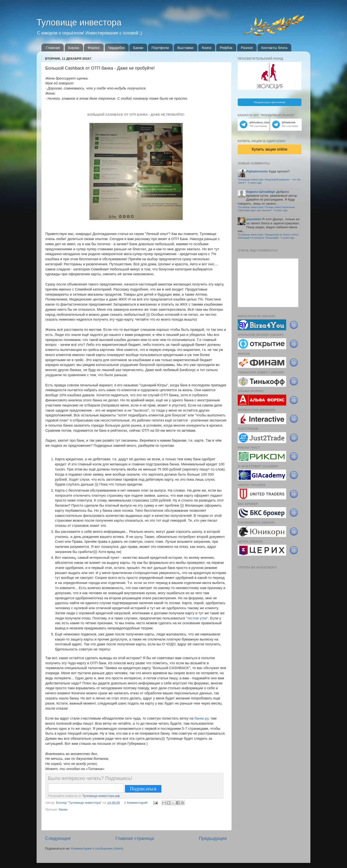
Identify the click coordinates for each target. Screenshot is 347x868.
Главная (53, 48)
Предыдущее (213, 838)
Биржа (74, 48)
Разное (247, 48)
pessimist (254, 219)
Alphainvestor (257, 171)
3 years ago (255, 183)
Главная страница (135, 838)
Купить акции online (270, 149)
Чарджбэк (117, 48)
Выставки (185, 48)
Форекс (94, 48)
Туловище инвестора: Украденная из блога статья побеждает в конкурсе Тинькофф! (268, 236)
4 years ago (281, 210)
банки (63, 809)
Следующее (58, 838)
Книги (207, 48)
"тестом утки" (197, 618)
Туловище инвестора (79, 22)
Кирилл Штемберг (261, 192)
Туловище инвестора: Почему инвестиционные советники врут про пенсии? (266, 209)
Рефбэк (226, 48)
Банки (138, 48)
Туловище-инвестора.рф (101, 796)
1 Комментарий (136, 803)
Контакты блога (274, 48)
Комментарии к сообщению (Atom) (97, 848)
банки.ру (202, 718)
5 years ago (287, 238)
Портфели (160, 48)
